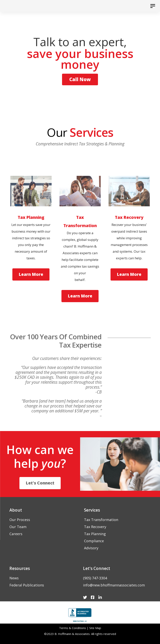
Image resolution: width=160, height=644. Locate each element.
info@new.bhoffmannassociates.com (114, 585)
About (16, 510)
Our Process (20, 520)
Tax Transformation (101, 520)
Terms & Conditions (73, 628)
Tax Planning (95, 534)
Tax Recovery (95, 527)
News (14, 578)
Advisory (91, 548)
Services (92, 510)
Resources (20, 568)
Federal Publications (27, 585)
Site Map (95, 628)
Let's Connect (97, 568)
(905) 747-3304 (95, 578)
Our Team (18, 527)
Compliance (94, 541)
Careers (16, 534)
